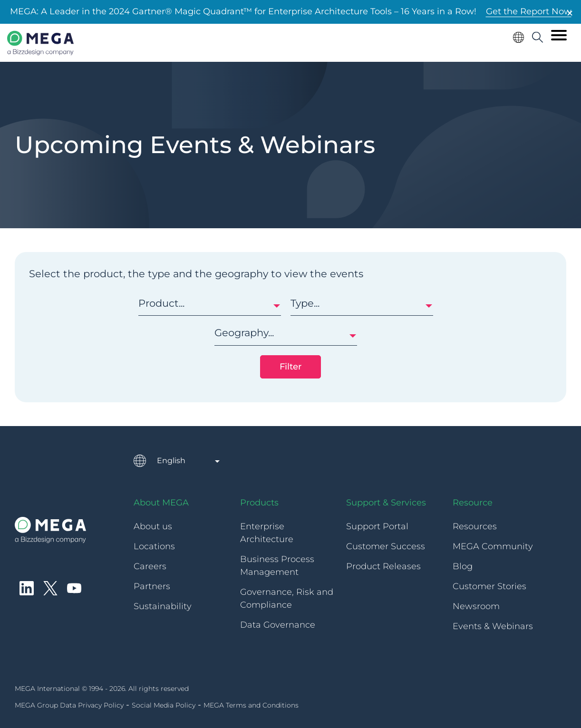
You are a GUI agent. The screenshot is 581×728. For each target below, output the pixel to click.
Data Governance (278, 625)
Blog (463, 566)
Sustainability (163, 606)
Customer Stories (489, 586)
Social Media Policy (164, 705)
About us (153, 526)
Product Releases (383, 566)
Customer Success (386, 546)
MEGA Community (493, 546)
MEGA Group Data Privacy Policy (69, 705)
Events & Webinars (493, 626)
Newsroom (476, 606)
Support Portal (377, 526)
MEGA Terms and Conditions (251, 705)
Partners (152, 586)
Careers (150, 566)
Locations (154, 546)
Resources (475, 526)
